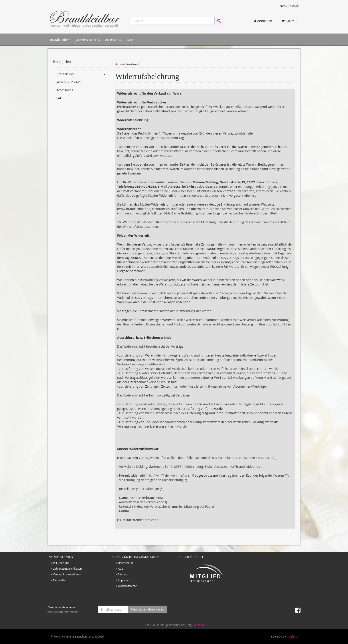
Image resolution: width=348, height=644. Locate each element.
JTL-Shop (292, 637)
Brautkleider (60, 40)
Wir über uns (61, 563)
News (283, 6)
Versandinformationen (67, 574)
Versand (199, 625)
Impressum (125, 580)
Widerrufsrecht (127, 586)
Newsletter (60, 580)
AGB (121, 569)
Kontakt (295, 6)
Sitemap (123, 574)
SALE (131, 40)
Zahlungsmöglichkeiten (67, 569)
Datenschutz (126, 563)
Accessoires (114, 40)
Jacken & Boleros (88, 40)
